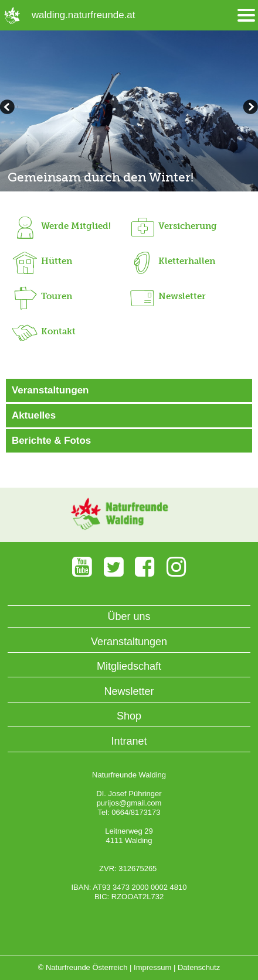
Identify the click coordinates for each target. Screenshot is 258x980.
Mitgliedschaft (129, 666)
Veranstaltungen (50, 390)
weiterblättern (9, 108)
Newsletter (129, 691)
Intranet (129, 741)
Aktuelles (34, 415)
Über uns (129, 616)
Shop (129, 716)
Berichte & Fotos (51, 441)
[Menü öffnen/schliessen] (246, 16)
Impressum (152, 967)
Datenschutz (199, 967)
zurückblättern (249, 108)
